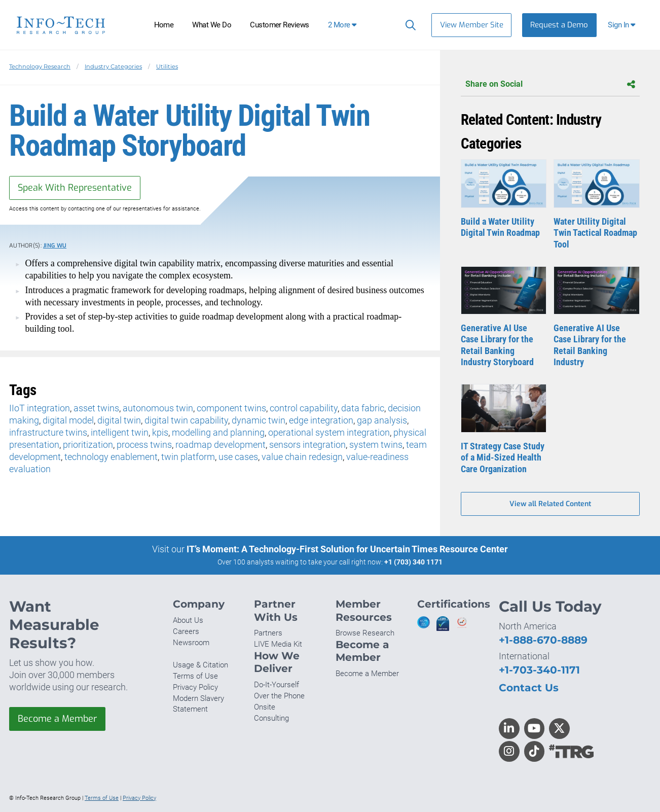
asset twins (96, 408)
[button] (623, 25)
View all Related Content (550, 504)
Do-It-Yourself (277, 685)
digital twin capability (186, 420)
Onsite (265, 707)
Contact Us (529, 687)
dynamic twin (259, 420)
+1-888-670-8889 (543, 640)
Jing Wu (55, 246)
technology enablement (111, 457)
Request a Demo (559, 25)
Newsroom (191, 643)
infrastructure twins (48, 432)
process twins (144, 445)
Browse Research (365, 633)
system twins (376, 445)
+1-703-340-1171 (539, 670)
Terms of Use (195, 676)
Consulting (271, 718)
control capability (304, 408)
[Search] (408, 25)
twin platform (188, 457)
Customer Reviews (280, 25)
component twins (231, 408)
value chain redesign (302, 457)
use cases (238, 457)
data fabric (363, 408)
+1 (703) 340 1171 (413, 562)
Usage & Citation (200, 665)
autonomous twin (158, 408)
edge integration (321, 420)
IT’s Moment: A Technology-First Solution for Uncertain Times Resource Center (347, 549)
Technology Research (40, 66)
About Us (188, 620)
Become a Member (57, 719)
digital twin (119, 420)
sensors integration (307, 445)
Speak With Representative (75, 188)
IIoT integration (40, 408)
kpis (160, 432)
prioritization (88, 445)
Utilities (167, 66)
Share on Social (550, 84)
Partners (268, 633)
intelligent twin (120, 432)
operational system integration (329, 432)
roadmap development (221, 445)
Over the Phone (279, 696)
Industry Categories (113, 66)
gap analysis (382, 420)
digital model (68, 420)
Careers (186, 631)
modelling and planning (218, 432)
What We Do (212, 25)
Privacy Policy (195, 687)
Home (164, 25)
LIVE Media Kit (278, 644)
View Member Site (472, 25)
